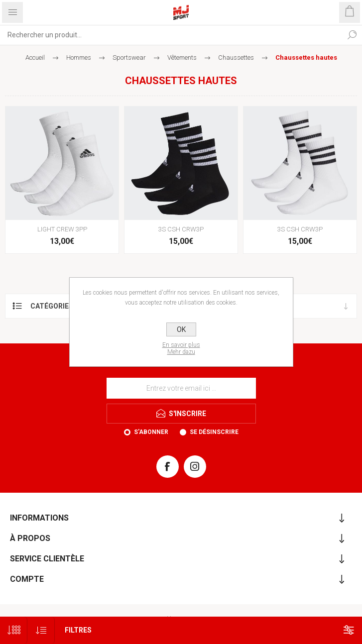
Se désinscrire (214, 432)
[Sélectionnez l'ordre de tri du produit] (41, 630)
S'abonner (151, 432)
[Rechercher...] (171, 35)
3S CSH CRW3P (181, 229)
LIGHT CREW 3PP (62, 229)
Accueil (35, 57)
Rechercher (352, 35)
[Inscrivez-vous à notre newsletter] (181, 388)
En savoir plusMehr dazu (181, 348)
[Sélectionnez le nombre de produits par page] (14, 630)
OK (181, 329)
